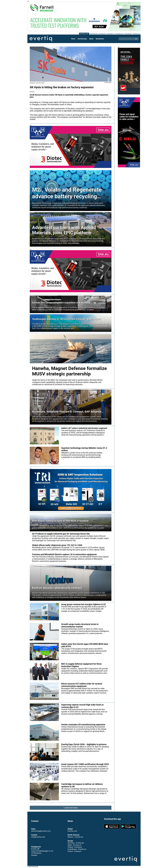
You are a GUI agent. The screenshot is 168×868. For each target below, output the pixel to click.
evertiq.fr (110, 34)
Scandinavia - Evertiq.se (77, 849)
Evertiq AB (41, 39)
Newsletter (100, 39)
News (74, 39)
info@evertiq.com (38, 837)
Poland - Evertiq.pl (75, 847)
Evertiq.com (72, 831)
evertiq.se (136, 34)
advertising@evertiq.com (41, 831)
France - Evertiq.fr (74, 851)
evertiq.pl (128, 34)
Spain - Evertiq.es (74, 845)
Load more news (71, 808)
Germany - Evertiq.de (76, 843)
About (91, 39)
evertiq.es (102, 34)
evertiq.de (93, 34)
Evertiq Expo (82, 39)
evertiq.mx (119, 34)
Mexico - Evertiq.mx (75, 837)
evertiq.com (84, 34)
